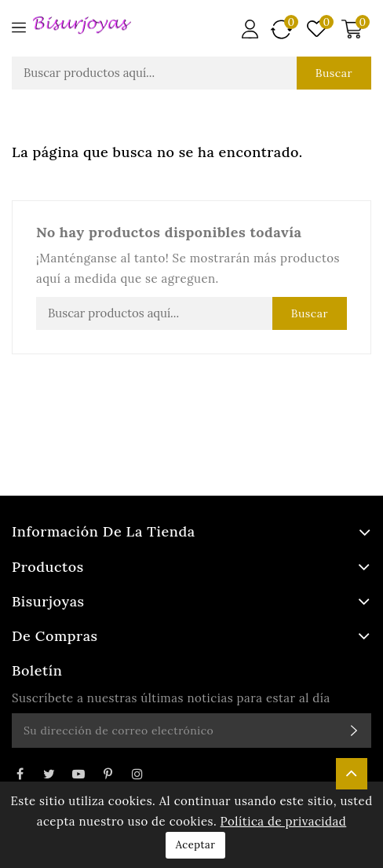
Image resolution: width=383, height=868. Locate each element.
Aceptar (196, 845)
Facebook (20, 774)
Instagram (137, 774)
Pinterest (108, 774)
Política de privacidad (284, 821)
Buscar (334, 73)
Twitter (49, 774)
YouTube (78, 774)
